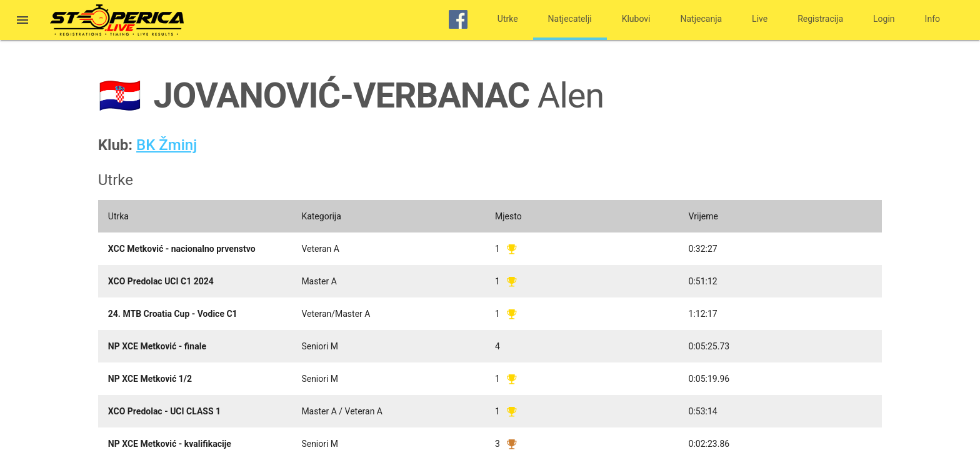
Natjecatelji (570, 19)
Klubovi (636, 19)
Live (760, 19)
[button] (22, 21)
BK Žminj (167, 145)
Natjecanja (702, 19)
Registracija (820, 19)
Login (884, 19)
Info (932, 19)
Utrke (508, 19)
